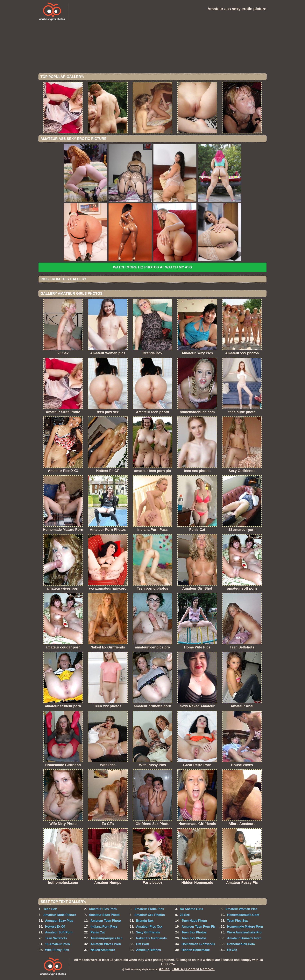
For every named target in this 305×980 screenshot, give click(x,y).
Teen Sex (50, 909)
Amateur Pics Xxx (149, 927)
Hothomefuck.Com (241, 944)
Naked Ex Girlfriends (151, 938)
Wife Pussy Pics (57, 950)
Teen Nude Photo (194, 921)
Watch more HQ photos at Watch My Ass (152, 267)
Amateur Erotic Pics (149, 909)
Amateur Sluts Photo (104, 915)
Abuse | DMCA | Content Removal (187, 969)
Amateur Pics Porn (103, 909)
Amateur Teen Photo (106, 921)
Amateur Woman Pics (241, 909)
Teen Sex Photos (194, 932)
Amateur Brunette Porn (244, 938)
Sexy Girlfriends (148, 932)
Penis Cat (98, 932)
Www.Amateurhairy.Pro (244, 932)
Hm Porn (143, 944)
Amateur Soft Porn (59, 932)
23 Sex (185, 915)
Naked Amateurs (103, 950)
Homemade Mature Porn (245, 927)
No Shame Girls (192, 909)
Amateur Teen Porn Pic (199, 927)
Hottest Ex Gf (55, 927)
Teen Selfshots (56, 938)
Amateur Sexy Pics (59, 921)
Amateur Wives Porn (106, 944)
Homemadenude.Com (243, 915)
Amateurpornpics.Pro (107, 938)
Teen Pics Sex (238, 921)
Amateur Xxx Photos (150, 915)
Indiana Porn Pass (104, 927)
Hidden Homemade (196, 950)
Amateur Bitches (149, 950)
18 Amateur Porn (57, 944)
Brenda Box (145, 921)
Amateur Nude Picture (60, 915)
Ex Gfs (232, 950)
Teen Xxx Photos (194, 938)
